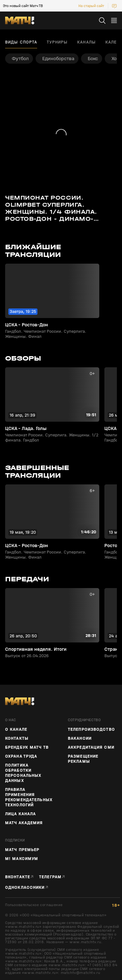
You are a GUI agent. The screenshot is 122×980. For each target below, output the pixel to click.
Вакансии (80, 738)
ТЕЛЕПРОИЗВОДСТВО (91, 729)
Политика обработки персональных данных (23, 773)
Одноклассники (25, 888)
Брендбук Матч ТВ (27, 747)
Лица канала (20, 814)
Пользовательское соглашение (34, 905)
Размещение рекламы (83, 759)
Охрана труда (21, 756)
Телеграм (50, 877)
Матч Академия (24, 823)
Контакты (17, 738)
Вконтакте (18, 877)
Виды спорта (21, 42)
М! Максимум (22, 859)
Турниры (57, 42)
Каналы (86, 42)
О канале (16, 729)
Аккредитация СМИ (91, 747)
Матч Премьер (22, 850)
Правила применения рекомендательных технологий (29, 797)
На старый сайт (91, 6)
